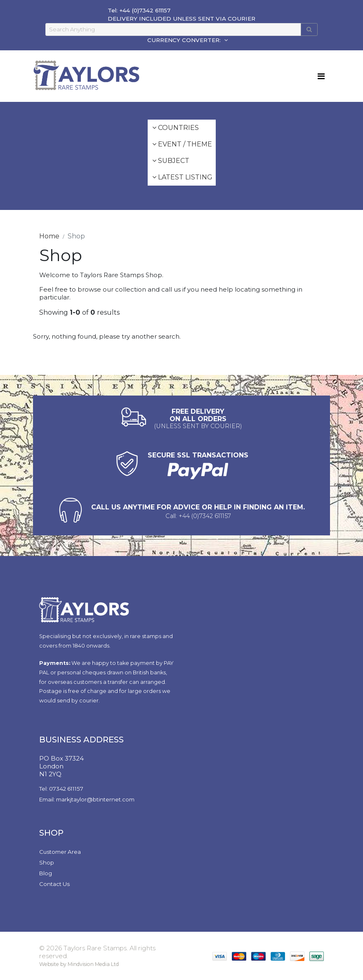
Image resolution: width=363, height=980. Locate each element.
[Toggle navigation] (321, 76)
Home (49, 236)
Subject (171, 161)
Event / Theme (182, 144)
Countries (176, 128)
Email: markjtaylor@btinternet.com (87, 799)
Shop (47, 862)
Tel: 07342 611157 (61, 789)
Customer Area (60, 852)
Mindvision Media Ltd (93, 964)
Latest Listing (182, 177)
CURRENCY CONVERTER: (185, 40)
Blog (46, 873)
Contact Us (54, 884)
